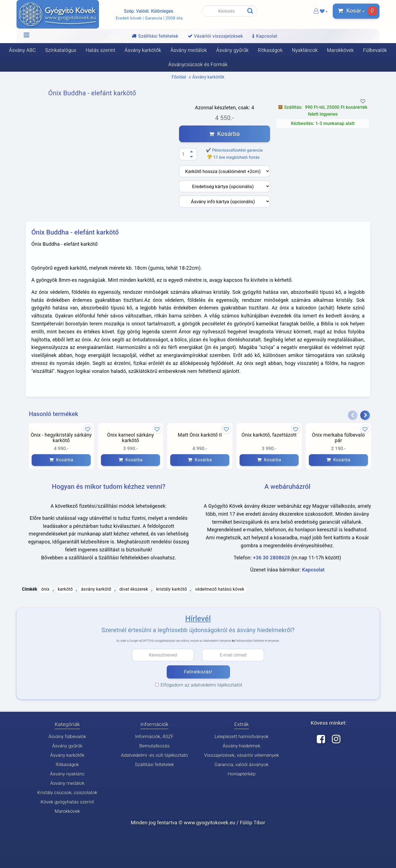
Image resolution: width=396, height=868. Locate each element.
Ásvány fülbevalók (67, 737)
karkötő (65, 589)
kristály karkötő (172, 589)
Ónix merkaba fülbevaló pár (338, 438)
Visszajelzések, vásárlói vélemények (241, 755)
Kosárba (225, 134)
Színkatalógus (61, 50)
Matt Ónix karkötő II (200, 435)
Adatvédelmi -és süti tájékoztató (154, 755)
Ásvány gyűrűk (232, 50)
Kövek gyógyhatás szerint (67, 802)
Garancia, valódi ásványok (242, 765)
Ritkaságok (270, 50)
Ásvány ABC (23, 50)
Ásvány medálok (189, 50)
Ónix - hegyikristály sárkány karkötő (61, 438)
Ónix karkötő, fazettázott (269, 435)
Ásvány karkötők (143, 50)
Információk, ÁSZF (154, 737)
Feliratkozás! (198, 672)
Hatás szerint (101, 50)
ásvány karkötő (96, 589)
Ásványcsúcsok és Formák (198, 65)
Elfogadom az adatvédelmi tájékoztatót (199, 685)
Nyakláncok (305, 50)
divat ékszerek (134, 589)
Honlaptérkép (241, 774)
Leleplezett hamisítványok (242, 737)
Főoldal (179, 77)
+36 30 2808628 (272, 558)
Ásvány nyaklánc (67, 774)
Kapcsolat (313, 570)
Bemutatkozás (155, 746)
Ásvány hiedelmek (242, 746)
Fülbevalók (375, 50)
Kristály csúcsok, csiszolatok (67, 793)
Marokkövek (340, 50)
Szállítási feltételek (155, 765)
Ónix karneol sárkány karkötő (130, 438)
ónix (46, 589)
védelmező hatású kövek (220, 589)
